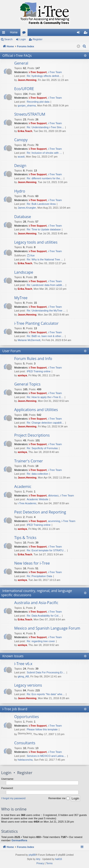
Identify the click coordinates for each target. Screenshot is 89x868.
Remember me (59, 798)
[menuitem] (84, 46)
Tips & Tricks (25, 538)
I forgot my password (13, 798)
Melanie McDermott (29, 340)
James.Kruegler (27, 208)
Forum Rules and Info (33, 359)
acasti (21, 157)
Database (23, 217)
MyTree (21, 298)
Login (23, 39)
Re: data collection (38, 474)
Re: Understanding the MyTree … (46, 311)
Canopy (21, 140)
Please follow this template (42, 729)
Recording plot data (38, 102)
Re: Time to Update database (44, 229)
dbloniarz (53, 495)
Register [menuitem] (87, 33)
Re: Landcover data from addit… (46, 285)
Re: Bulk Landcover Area (41, 204)
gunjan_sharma (27, 105)
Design (20, 166)
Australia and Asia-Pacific (36, 603)
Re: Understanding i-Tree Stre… (45, 127)
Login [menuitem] (79, 33)
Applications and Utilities (36, 410)
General (21, 63)
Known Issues (13, 656)
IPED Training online (39, 371)
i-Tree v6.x (23, 664)
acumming (54, 521)
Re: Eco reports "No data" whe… (46, 694)
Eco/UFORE (24, 89)
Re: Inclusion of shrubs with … (44, 153)
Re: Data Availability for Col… (44, 616)
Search (8, 39)
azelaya (22, 375)
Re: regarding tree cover (41, 641)
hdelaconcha (25, 760)
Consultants (25, 743)
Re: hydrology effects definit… (44, 76)
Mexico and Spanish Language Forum (47, 628)
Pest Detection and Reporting (40, 512)
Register (38, 39)
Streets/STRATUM (30, 114)
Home (14, 32)
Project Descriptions (32, 435)
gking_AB (23, 676)
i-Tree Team (55, 72)
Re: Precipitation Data (40, 576)
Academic (23, 487)
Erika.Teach (25, 131)
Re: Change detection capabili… (46, 423)
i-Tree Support (38, 72)
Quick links (5, 33)
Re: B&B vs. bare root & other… (45, 336)
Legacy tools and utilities (36, 242)
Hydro (20, 191)
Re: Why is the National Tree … (45, 259)
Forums (25, 33)
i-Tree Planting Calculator (36, 323)
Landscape (24, 272)
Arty (38, 859)
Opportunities (27, 717)
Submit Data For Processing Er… (46, 672)
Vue (31, 255)
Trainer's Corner (28, 461)
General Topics (27, 384)
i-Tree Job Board (15, 709)
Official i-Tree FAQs (17, 55)
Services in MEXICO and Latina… (47, 756)
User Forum (12, 351)
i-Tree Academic (27, 503)
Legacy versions (28, 685)
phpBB (32, 855)
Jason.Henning (27, 80)
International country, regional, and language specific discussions (37, 593)
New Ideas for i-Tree (32, 563)
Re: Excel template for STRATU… (46, 550)
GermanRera (19, 840)
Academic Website (38, 499)
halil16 (59, 859)
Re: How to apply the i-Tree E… (45, 397)
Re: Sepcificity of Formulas (42, 448)
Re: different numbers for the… (45, 178)
